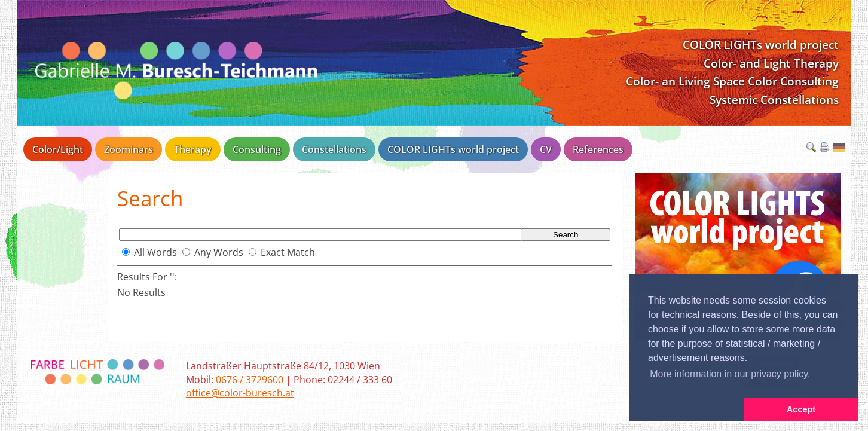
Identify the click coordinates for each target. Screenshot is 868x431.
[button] (686, 410)
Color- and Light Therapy (771, 63)
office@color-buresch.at (240, 393)
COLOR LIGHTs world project (761, 45)
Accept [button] (801, 409)
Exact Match (288, 252)
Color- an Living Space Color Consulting (732, 81)
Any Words (219, 252)
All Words (155, 252)
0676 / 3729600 (250, 380)
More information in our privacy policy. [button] (730, 374)
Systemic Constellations (774, 100)
